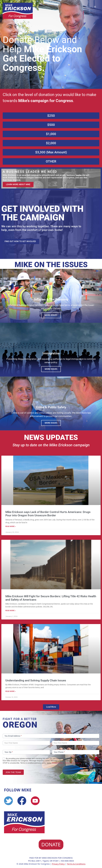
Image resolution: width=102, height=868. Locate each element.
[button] (51, 707)
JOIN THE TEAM (13, 772)
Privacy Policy (57, 763)
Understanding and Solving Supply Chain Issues (36, 680)
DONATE (51, 845)
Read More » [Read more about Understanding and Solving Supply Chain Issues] (11, 691)
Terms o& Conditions (73, 763)
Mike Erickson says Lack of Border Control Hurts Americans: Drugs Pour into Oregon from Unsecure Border (48, 514)
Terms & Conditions (76, 864)
